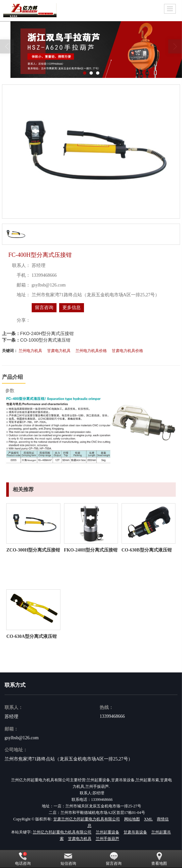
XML (149, 819)
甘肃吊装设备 (135, 832)
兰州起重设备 (108, 832)
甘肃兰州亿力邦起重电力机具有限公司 (87, 819)
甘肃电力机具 (59, 351)
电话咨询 (23, 859)
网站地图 (132, 819)
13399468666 (112, 716)
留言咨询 (44, 308)
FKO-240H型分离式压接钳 (47, 333)
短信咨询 (68, 859)
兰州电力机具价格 (91, 351)
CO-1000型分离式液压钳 (46, 340)
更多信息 (72, 308)
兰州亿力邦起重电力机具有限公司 (62, 832)
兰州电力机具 (30, 351)
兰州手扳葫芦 (108, 839)
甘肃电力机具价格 (127, 351)
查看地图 (159, 859)
